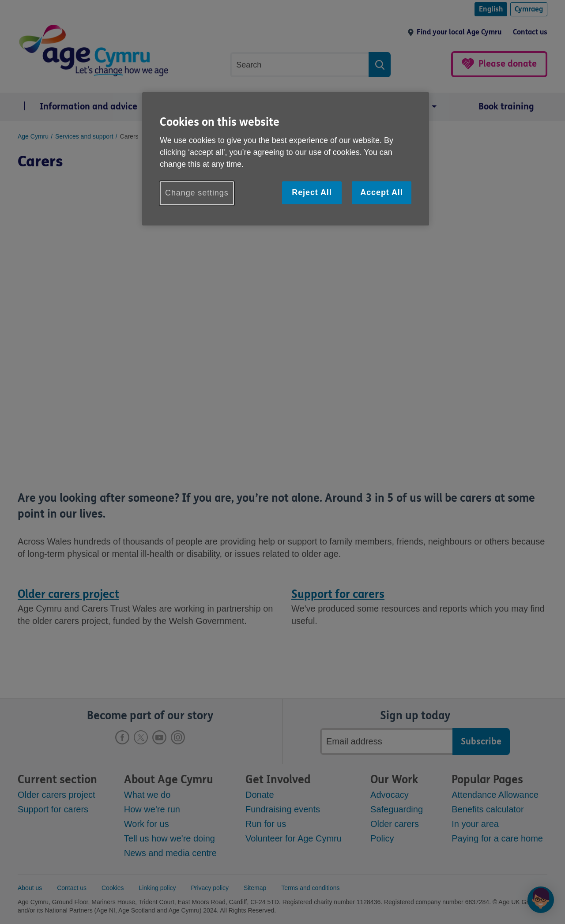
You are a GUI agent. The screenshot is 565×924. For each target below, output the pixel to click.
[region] (286, 159)
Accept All (381, 192)
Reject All (312, 192)
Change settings (197, 193)
